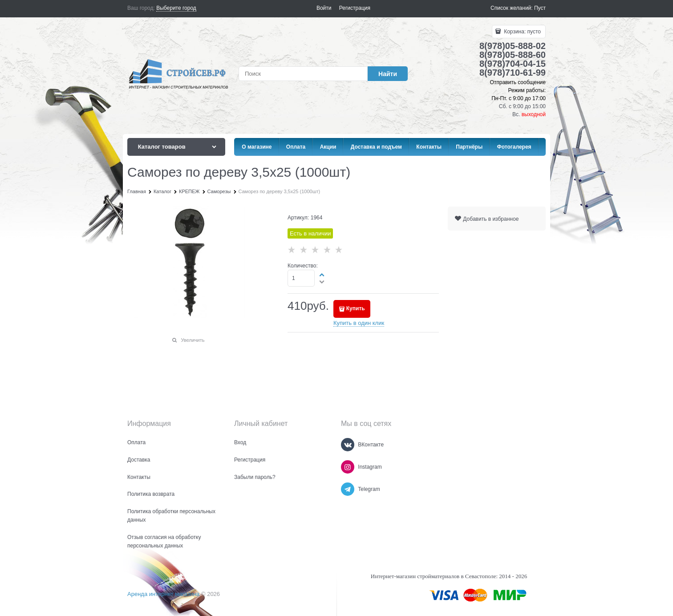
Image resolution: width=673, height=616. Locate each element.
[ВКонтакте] (348, 445)
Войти (324, 8)
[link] (176, 8)
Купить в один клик (359, 323)
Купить (356, 308)
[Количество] (301, 278)
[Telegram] (348, 489)
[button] (322, 275)
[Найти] (388, 74)
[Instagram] (348, 467)
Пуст (540, 8)
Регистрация (355, 8)
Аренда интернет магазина (163, 594)
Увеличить (193, 340)
